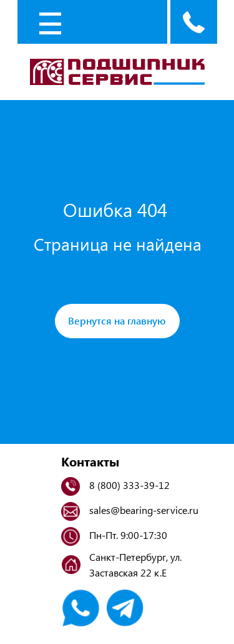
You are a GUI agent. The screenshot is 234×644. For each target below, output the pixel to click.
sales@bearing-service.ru (144, 510)
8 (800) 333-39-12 (129, 485)
